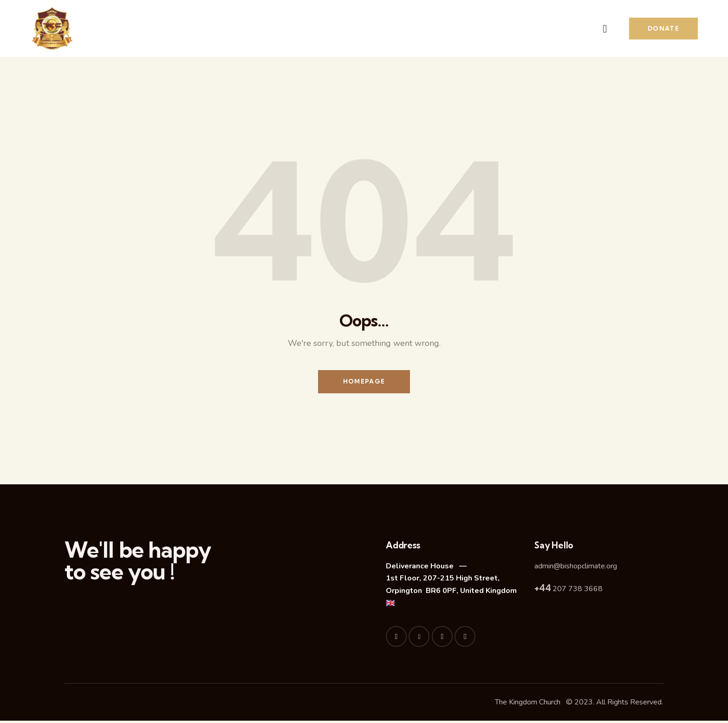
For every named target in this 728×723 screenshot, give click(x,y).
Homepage (364, 383)
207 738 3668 (569, 591)
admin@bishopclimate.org (576, 568)
